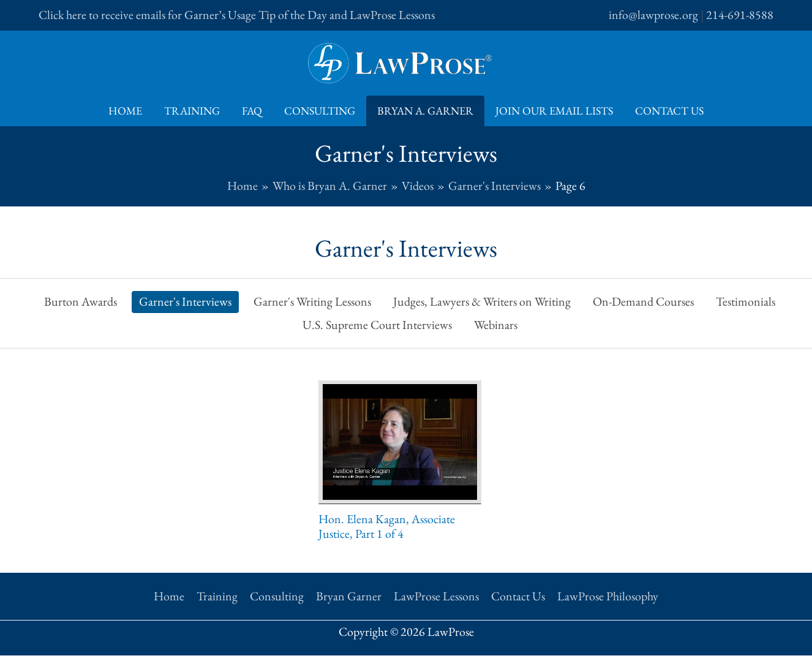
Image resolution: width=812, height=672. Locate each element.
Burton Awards (81, 301)
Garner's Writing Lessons (312, 301)
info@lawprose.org (653, 15)
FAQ (252, 111)
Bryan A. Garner (425, 111)
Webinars (496, 325)
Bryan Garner (349, 596)
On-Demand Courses (643, 301)
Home (125, 111)
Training (192, 111)
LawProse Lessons (436, 596)
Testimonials (746, 301)
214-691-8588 (740, 15)
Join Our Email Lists (554, 111)
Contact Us (669, 111)
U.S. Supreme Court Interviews (377, 325)
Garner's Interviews (185, 301)
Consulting (320, 111)
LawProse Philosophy (608, 596)
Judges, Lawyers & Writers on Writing (482, 301)
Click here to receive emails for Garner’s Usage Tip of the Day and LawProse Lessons (237, 15)
